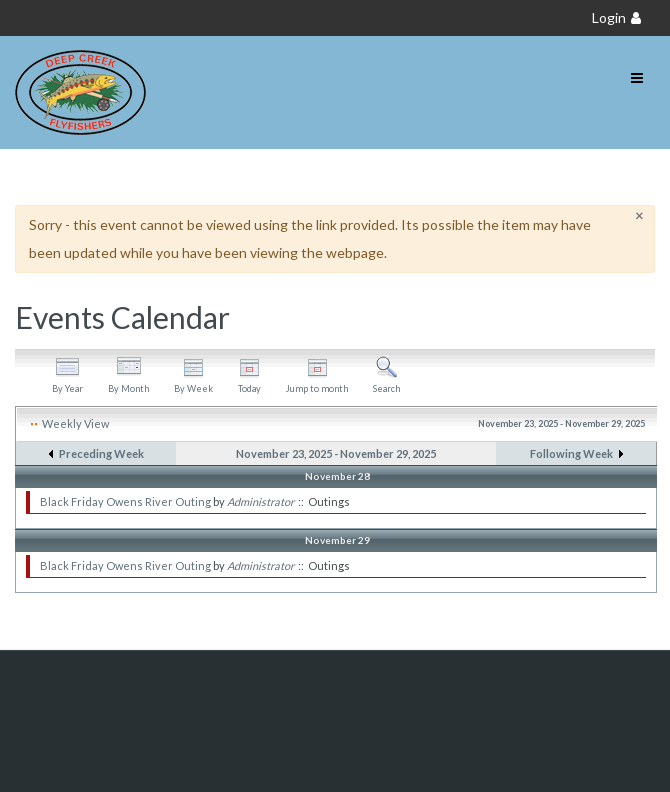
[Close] (639, 215)
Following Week (571, 453)
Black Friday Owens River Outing (125, 501)
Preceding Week (101, 453)
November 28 (337, 476)
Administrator (260, 501)
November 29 (337, 540)
